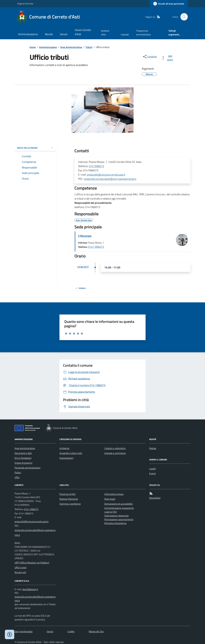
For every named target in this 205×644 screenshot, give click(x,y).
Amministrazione (28, 34)
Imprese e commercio (115, 453)
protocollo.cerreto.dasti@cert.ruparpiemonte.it (110, 179)
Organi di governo (23, 463)
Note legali (110, 499)
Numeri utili (20, 572)
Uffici (17, 477)
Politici (18, 472)
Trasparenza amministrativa (143, 33)
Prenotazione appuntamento (119, 519)
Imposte (125, 34)
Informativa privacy (114, 494)
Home (33, 47)
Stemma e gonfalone (70, 504)
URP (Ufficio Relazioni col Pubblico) (32, 563)
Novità (49, 34)
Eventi (152, 473)
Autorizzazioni (66, 458)
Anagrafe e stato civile (71, 453)
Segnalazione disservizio (116, 516)
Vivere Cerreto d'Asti (83, 32)
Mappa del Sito (96, 631)
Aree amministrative (25, 448)
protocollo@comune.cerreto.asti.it (106, 175)
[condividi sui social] (150, 57)
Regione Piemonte (25, 4)
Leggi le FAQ (111, 512)
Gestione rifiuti (105, 33)
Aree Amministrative (71, 47)
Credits (71, 631)
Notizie (153, 448)
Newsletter (155, 498)
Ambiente (64, 448)
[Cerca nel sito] (183, 17)
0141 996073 (96, 247)
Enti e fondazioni (23, 458)
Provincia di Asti (67, 494)
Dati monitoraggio (24, 631)
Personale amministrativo (27, 468)
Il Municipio (85, 236)
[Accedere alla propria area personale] (169, 4)
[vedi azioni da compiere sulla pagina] (168, 58)
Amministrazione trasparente (119, 508)
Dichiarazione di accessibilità (118, 504)
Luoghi (153, 469)
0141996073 (96, 166)
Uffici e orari (20, 567)
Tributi (89, 47)
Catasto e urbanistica (115, 448)
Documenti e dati (23, 453)
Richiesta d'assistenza (115, 523)
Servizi (64, 34)
